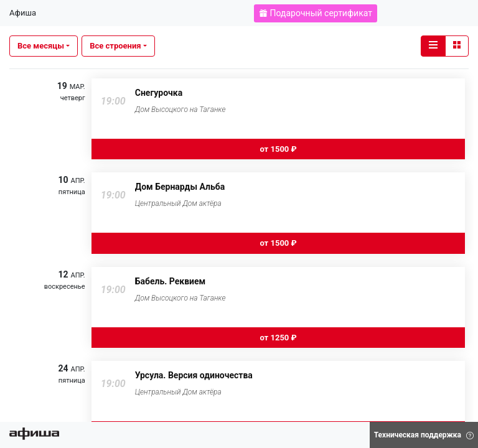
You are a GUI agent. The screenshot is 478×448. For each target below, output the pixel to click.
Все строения (115, 46)
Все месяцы (41, 46)
